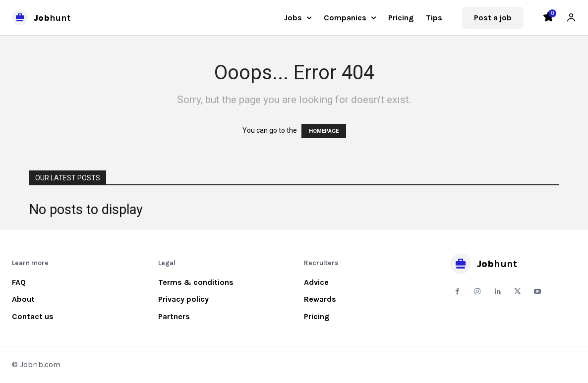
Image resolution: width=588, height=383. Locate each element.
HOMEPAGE (324, 131)
